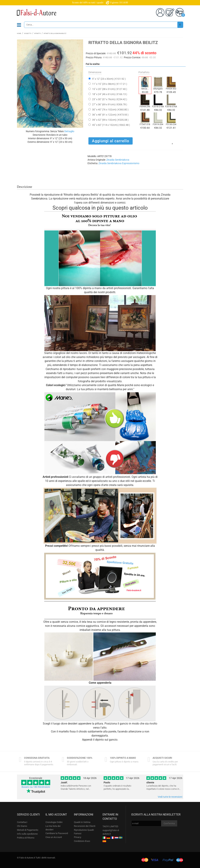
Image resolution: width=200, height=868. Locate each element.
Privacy (78, 837)
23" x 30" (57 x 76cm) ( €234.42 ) (110, 99)
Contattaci (22, 822)
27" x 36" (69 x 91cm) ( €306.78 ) (110, 104)
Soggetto (28, 33)
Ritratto (38, 33)
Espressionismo (131, 163)
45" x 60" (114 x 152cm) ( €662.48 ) (111, 125)
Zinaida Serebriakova (118, 160)
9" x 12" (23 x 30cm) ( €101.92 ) (109, 79)
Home (19, 33)
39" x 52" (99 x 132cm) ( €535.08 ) (110, 120)
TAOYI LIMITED (110, 826)
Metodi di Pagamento (28, 830)
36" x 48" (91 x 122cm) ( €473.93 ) (110, 115)
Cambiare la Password (57, 833)
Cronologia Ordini (54, 822)
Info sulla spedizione (27, 834)
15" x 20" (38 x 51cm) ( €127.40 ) (110, 89)
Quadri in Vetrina (82, 822)
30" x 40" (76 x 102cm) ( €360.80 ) (110, 110)
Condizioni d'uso (82, 841)
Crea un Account (54, 837)
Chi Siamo (22, 826)
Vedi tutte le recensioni (170, 797)
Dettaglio (69, 131)
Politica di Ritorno (26, 838)
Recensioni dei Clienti (85, 826)
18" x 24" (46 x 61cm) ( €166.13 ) (110, 94)
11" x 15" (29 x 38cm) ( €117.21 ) (110, 84)
